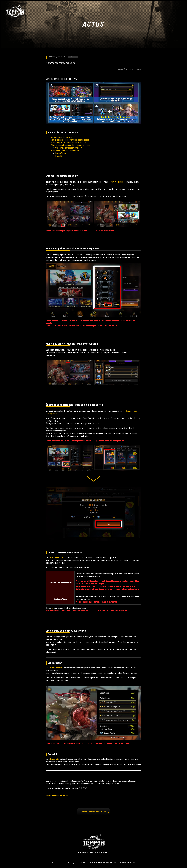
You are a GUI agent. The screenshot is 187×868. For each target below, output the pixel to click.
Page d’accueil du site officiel (57, 795)
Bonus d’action (61, 153)
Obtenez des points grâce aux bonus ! (65, 151)
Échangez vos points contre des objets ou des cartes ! (71, 145)
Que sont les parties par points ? (63, 137)
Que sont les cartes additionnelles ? (69, 148)
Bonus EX (59, 156)
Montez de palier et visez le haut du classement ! (69, 143)
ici (53, 608)
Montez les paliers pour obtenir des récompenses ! (70, 140)
